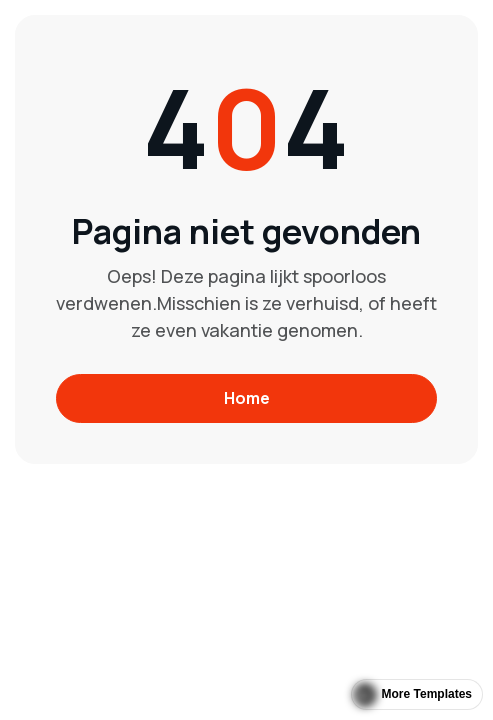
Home (247, 398)
